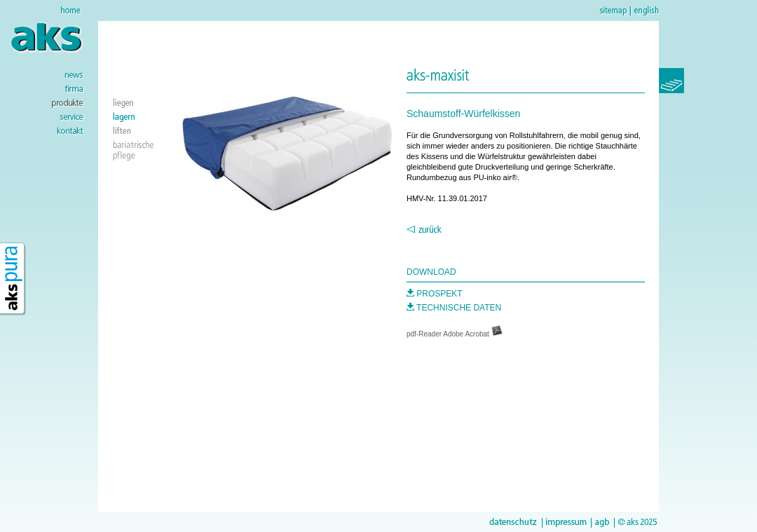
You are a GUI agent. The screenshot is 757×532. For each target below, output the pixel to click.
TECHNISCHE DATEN (454, 308)
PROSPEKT (435, 294)
